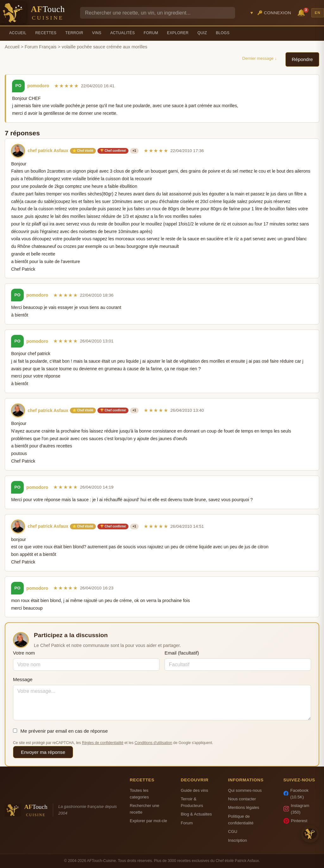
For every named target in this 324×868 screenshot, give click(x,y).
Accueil (18, 33)
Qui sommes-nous (245, 790)
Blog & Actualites (196, 814)
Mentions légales (244, 807)
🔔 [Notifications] (302, 12)
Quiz (202, 33)
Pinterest (296, 821)
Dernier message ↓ (260, 58)
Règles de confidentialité (103, 743)
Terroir (74, 33)
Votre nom (24, 653)
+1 (134, 151)
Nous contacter (242, 799)
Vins (97, 33)
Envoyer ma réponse (43, 752)
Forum (151, 33)
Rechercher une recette (144, 809)
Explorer (178, 33)
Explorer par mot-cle (148, 821)
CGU (233, 831)
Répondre (302, 59)
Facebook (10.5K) (296, 794)
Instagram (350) (296, 809)
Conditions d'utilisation (153, 743)
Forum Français (41, 47)
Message (23, 679)
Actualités (122, 33)
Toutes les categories (139, 794)
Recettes (46, 33)
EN (318, 13)
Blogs (223, 33)
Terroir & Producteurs (192, 802)
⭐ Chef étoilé (83, 151)
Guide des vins (194, 790)
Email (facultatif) (182, 653)
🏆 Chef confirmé (113, 151)
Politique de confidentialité (241, 820)
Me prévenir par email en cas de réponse (60, 731)
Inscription (238, 840)
